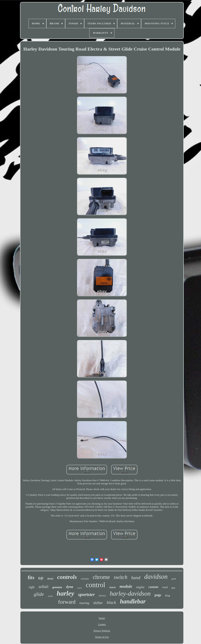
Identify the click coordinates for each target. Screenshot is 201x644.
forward (67, 602)
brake (50, 596)
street (50, 579)
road (165, 587)
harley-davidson (130, 593)
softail (43, 587)
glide (39, 594)
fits (31, 577)
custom (153, 587)
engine (140, 587)
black (111, 602)
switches (85, 579)
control (95, 585)
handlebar (133, 601)
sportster (86, 594)
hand (136, 578)
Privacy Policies (102, 631)
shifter (98, 603)
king (168, 596)
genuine (57, 587)
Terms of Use (102, 637)
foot (173, 588)
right (32, 587)
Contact (102, 624)
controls (67, 577)
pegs (158, 595)
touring (84, 603)
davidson (156, 577)
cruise (79, 588)
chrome (101, 577)
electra (102, 596)
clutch (112, 587)
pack (174, 579)
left (41, 578)
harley (65, 593)
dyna (70, 587)
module (126, 586)
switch (121, 577)
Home (102, 618)
